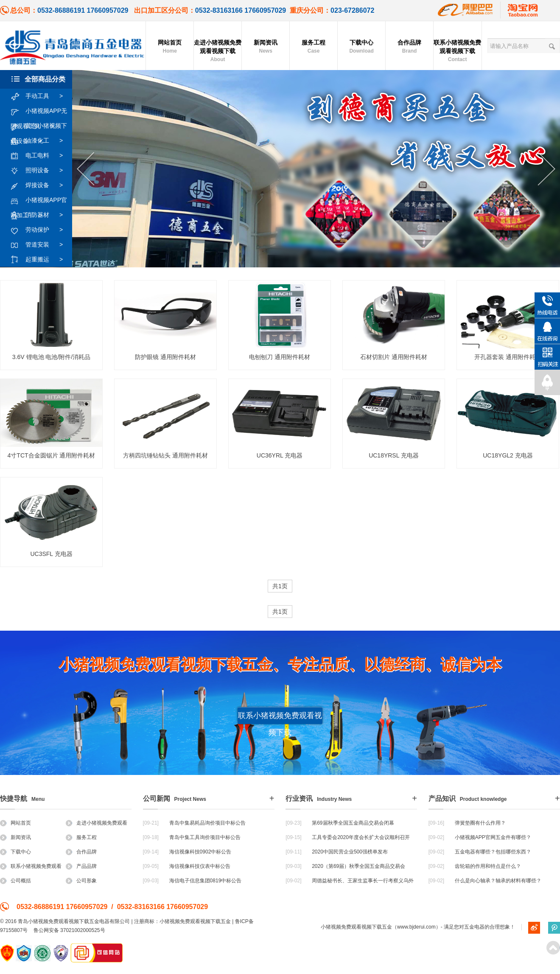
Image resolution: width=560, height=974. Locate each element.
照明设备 (41, 171)
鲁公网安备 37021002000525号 (69, 930)
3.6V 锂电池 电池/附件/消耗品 (51, 357)
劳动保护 (41, 230)
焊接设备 (41, 185)
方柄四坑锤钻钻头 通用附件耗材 (165, 455)
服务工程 (314, 47)
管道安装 (41, 245)
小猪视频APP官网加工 (39, 200)
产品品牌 (81, 866)
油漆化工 (41, 141)
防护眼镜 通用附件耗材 (165, 357)
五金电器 (474, 927)
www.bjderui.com (416, 927)
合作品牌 (409, 47)
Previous (85, 169)
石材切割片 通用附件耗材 (394, 357)
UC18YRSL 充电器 (394, 455)
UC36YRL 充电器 (280, 455)
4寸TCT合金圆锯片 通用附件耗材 (52, 455)
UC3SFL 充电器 (51, 554)
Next (547, 169)
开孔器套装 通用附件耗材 (508, 357)
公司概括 (15, 881)
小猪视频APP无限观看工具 (39, 111)
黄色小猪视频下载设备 (39, 126)
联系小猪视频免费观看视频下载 (457, 51)
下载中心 (361, 47)
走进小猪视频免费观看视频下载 (218, 51)
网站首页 (170, 47)
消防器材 (41, 215)
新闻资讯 (266, 47)
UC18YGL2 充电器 (508, 455)
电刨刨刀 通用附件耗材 (280, 357)
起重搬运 (41, 260)
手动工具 (41, 96)
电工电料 (41, 156)
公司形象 (81, 881)
